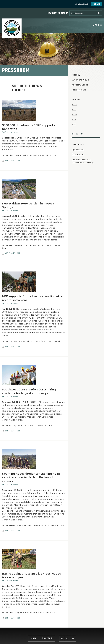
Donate (96, 4)
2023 (74, 105)
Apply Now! (78, 150)
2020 (74, 115)
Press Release (79, 90)
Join (34, 639)
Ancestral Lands (80, 85)
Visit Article (11, 161)
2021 (74, 110)
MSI (54, 596)
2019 (74, 120)
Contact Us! (78, 155)
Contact (47, 639)
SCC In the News (10, 133)
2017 (74, 125)
